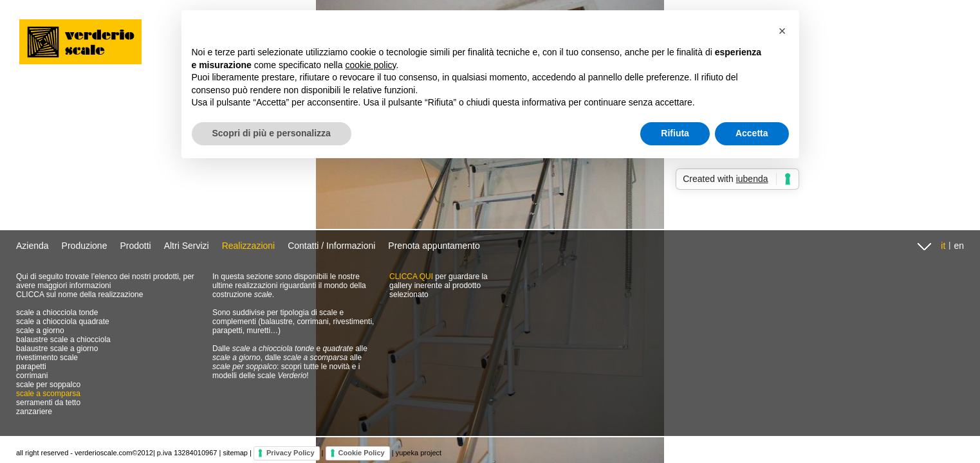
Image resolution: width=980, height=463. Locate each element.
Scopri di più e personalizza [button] (272, 133)
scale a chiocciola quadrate (63, 322)
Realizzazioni (248, 246)
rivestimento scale (47, 358)
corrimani (32, 376)
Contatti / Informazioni (331, 246)
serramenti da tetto (48, 403)
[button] (782, 31)
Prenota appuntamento (434, 246)
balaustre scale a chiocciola (63, 340)
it (943, 246)
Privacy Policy (291, 453)
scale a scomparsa (48, 394)
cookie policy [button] (370, 65)
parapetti (31, 367)
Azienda (32, 246)
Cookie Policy (362, 453)
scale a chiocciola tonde (57, 313)
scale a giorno (40, 331)
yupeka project (419, 453)
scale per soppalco (48, 385)
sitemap (235, 453)
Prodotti (135, 246)
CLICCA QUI (411, 277)
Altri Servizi (187, 246)
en (959, 246)
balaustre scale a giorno (57, 349)
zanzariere (34, 412)
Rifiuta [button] (675, 133)
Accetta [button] (752, 133)
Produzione (85, 246)
